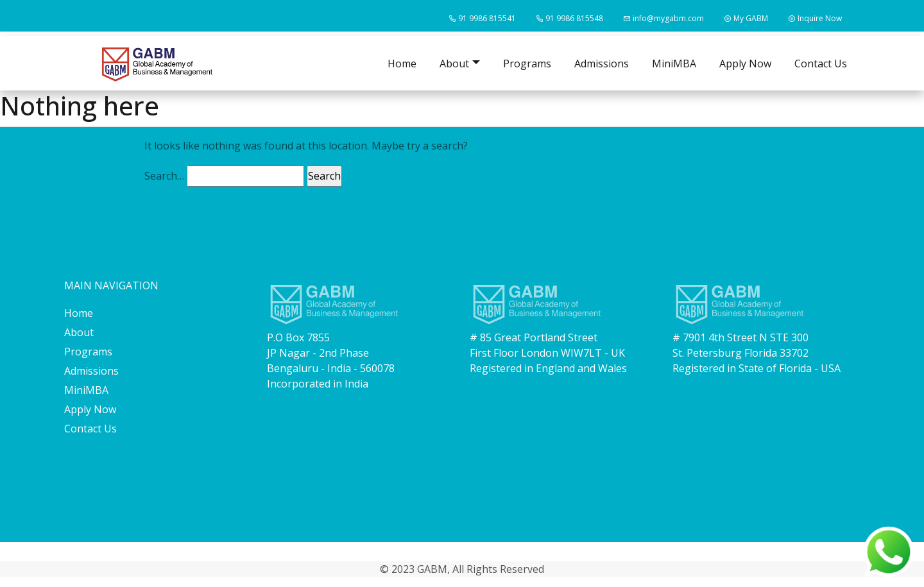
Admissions (602, 64)
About (79, 332)
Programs (527, 64)
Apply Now (745, 64)
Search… (164, 176)
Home (402, 64)
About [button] (454, 64)
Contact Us (821, 64)
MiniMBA (674, 64)
